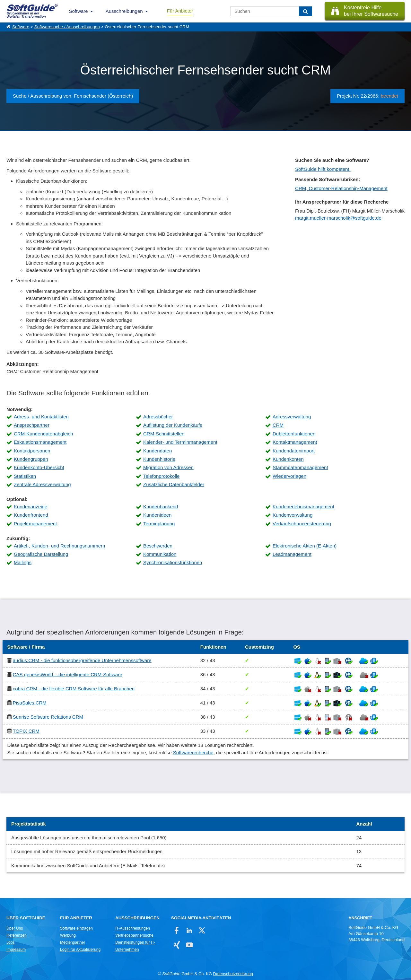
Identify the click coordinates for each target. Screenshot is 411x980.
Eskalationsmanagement (40, 442)
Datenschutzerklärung (233, 974)
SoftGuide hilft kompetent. (323, 169)
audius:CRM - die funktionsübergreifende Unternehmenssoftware (82, 660)
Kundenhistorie (159, 459)
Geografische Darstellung (41, 554)
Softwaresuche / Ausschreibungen (67, 27)
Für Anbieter (180, 11)
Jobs (11, 942)
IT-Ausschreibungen (133, 928)
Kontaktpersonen (32, 451)
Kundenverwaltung (293, 515)
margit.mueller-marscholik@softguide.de (338, 218)
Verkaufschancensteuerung (302, 524)
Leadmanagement (292, 554)
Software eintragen (76, 928)
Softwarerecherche (193, 752)
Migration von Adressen (168, 467)
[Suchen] (306, 11)
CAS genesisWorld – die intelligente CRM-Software (68, 674)
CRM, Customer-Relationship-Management (341, 188)
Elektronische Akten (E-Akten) (305, 546)
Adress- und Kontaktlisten (41, 417)
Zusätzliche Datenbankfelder (174, 484)
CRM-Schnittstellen (164, 434)
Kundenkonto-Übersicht (39, 467)
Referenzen (17, 935)
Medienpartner (73, 942)
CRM (278, 425)
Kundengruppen (31, 459)
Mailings (23, 562)
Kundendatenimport (294, 451)
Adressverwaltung (292, 417)
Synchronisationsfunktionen (173, 562)
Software (79, 11)
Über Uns (15, 928)
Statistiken (25, 476)
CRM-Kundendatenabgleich (43, 434)
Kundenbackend (161, 507)
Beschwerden (158, 546)
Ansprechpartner (32, 425)
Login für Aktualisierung (80, 949)
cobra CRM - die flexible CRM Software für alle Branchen (74, 689)
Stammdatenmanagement (300, 467)
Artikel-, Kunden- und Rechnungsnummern (59, 546)
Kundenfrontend (31, 515)
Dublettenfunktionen (294, 434)
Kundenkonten (288, 459)
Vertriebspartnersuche (134, 935)
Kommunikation (160, 554)
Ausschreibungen (124, 11)
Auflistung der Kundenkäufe (173, 425)
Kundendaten (157, 451)
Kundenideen (157, 515)
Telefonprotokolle (161, 476)
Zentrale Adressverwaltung (42, 484)
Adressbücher (158, 417)
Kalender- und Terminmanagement (180, 442)
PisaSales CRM (30, 703)
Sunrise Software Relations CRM (48, 717)
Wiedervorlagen (289, 476)
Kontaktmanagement (295, 442)
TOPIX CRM (26, 731)
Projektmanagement (35, 524)
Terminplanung (159, 524)
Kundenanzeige (31, 507)
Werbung (68, 935)
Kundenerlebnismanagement (303, 507)
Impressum (16, 949)
